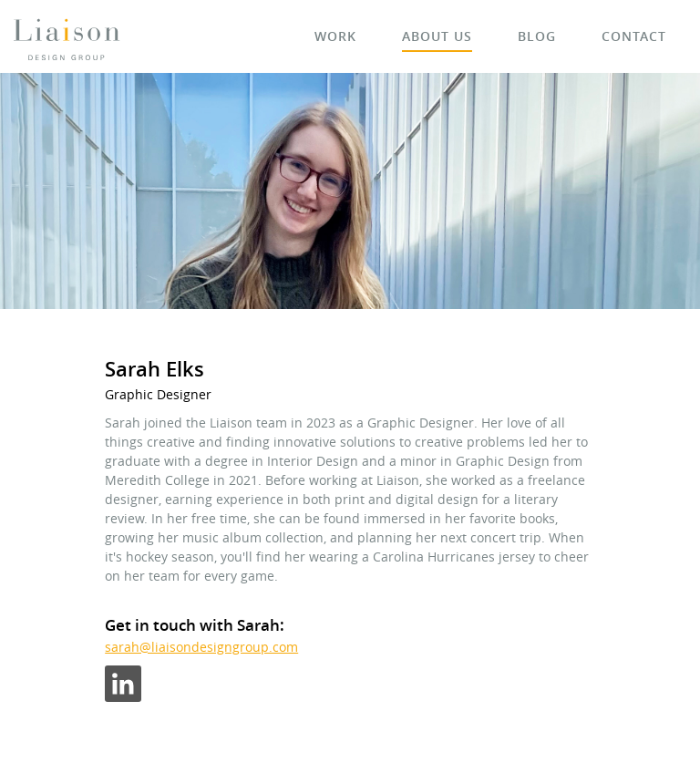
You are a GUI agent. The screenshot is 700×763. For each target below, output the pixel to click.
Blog (537, 36)
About (437, 36)
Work (335, 36)
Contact (634, 36)
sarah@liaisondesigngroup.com (201, 647)
